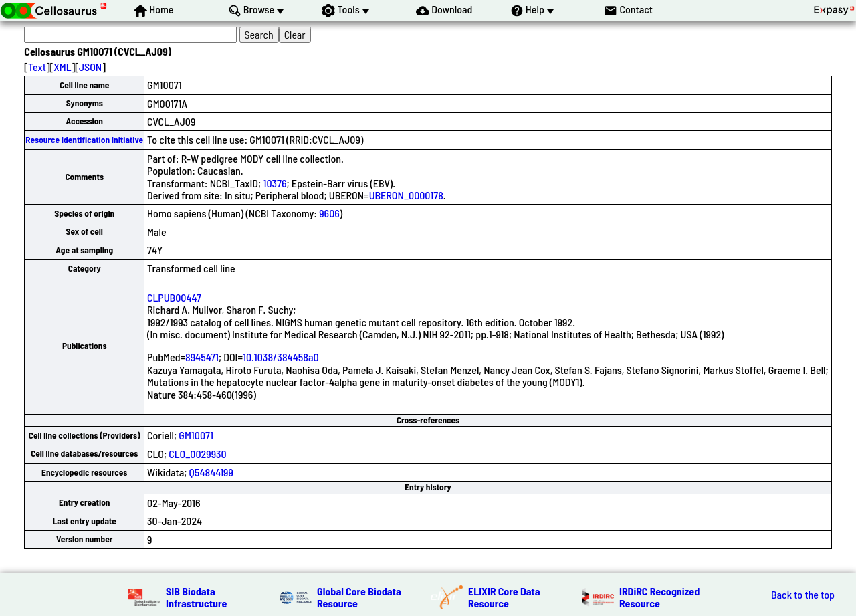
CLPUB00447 (174, 297)
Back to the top (803, 595)
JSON (90, 67)
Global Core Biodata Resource (359, 597)
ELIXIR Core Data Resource (504, 597)
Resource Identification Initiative (84, 140)
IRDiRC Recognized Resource (659, 597)
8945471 (202, 357)
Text (37, 67)
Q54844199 (211, 472)
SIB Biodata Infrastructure (196, 597)
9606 (329, 213)
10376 (275, 183)
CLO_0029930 (197, 454)
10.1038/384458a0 (281, 357)
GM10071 (196, 435)
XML (62, 67)
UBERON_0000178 (406, 195)
